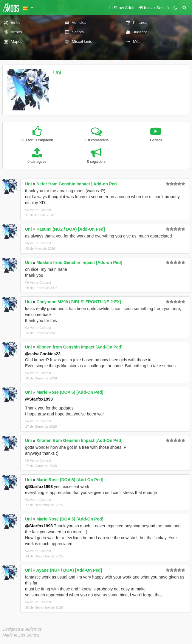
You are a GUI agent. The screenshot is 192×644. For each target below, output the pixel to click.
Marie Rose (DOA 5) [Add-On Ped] (70, 392)
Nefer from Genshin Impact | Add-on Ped (76, 184)
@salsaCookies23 (43, 354)
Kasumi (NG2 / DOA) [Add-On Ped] (71, 229)
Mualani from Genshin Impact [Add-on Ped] (79, 262)
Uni (57, 73)
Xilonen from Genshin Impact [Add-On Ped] (79, 347)
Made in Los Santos (21, 635)
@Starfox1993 (39, 399)
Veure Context (38, 210)
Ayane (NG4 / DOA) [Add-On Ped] (69, 570)
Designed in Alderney (22, 629)
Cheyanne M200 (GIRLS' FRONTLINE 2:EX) (79, 302)
